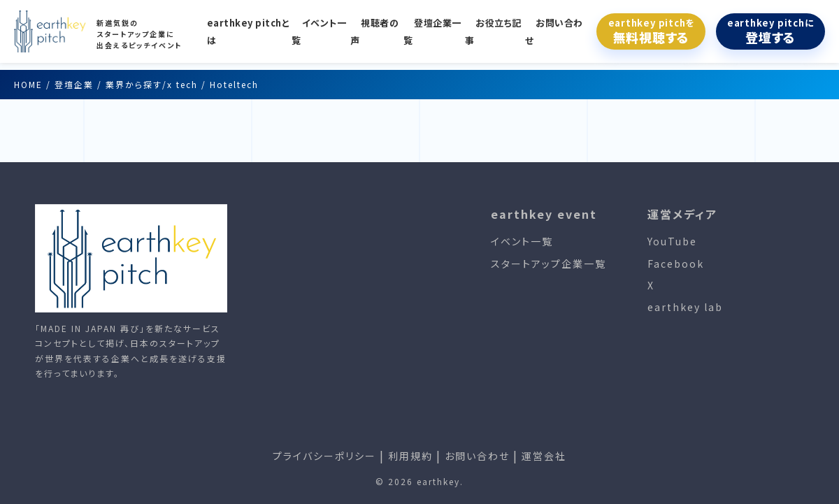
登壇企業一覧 (432, 31)
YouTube (672, 241)
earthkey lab (685, 307)
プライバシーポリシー (324, 456)
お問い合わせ (554, 31)
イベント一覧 (319, 31)
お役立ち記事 (493, 31)
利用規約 (410, 456)
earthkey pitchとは (249, 31)
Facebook (676, 264)
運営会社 (544, 456)
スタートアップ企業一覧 (548, 264)
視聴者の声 (374, 31)
